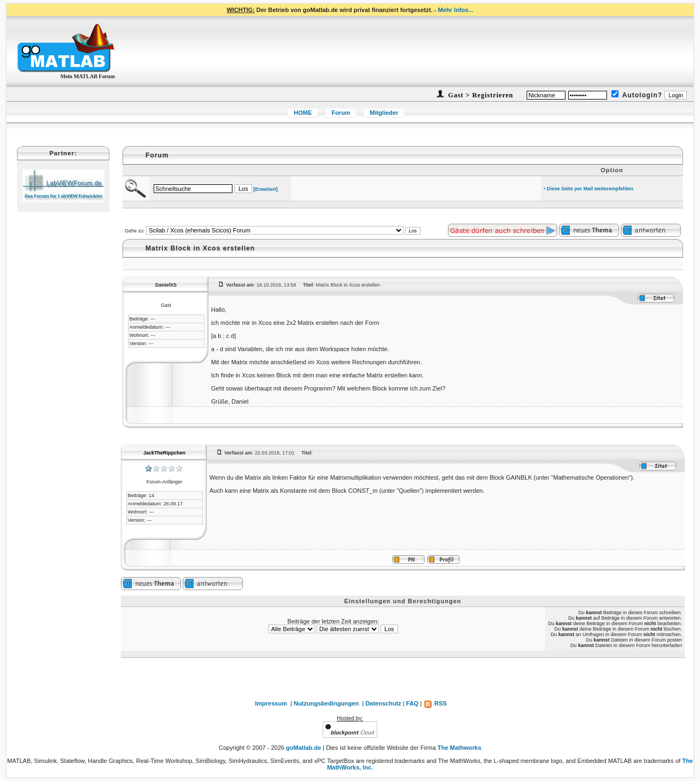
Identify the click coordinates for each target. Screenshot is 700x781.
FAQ (413, 703)
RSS (435, 703)
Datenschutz (383, 703)
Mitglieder (384, 113)
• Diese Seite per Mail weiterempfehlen (588, 189)
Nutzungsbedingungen (326, 703)
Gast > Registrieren (480, 95)
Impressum (271, 703)
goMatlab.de (304, 748)
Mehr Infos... (456, 10)
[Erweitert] (266, 189)
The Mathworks (459, 748)
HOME (303, 113)
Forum (341, 113)
